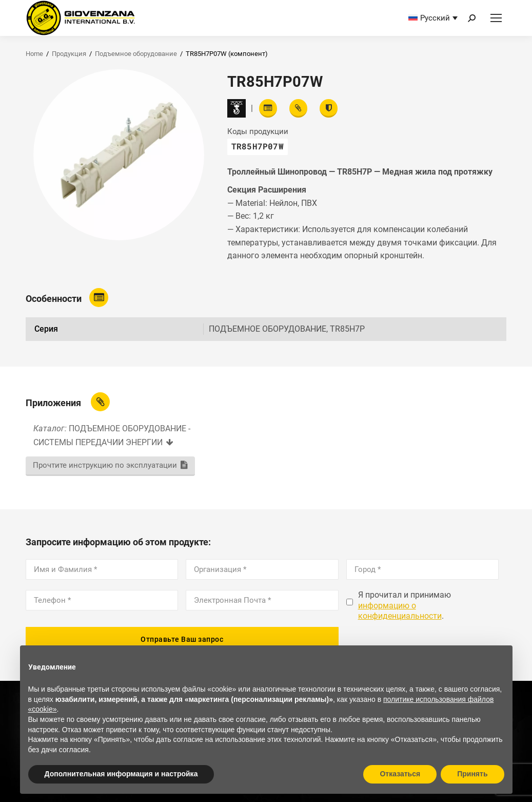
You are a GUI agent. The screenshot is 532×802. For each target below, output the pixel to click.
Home (34, 54)
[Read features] (268, 108)
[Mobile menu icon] (496, 18)
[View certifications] (329, 108)
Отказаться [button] (400, 774)
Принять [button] (472, 774)
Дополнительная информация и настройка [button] (121, 774)
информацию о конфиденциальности (400, 611)
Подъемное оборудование (136, 54)
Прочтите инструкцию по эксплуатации (105, 465)
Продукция (69, 54)
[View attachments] (298, 108)
